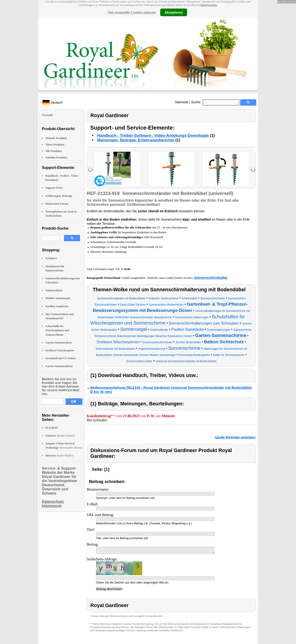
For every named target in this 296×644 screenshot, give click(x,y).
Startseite (182, 102)
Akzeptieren (174, 12)
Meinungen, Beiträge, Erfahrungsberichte (136, 140)
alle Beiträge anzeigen (237, 437)
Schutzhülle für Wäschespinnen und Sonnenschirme (57, 330)
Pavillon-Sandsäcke (57, 306)
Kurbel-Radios (59, 456)
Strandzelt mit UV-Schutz (61, 358)
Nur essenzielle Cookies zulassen (132, 12)
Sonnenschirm (54, 290)
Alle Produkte (54, 151)
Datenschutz (209, 5)
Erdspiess (51, 258)
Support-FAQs (54, 188)
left (90, 170)
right (253, 170)
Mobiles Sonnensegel (58, 298)
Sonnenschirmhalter (211, 278)
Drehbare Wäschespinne (60, 350)
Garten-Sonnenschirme (59, 366)
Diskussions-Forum (57, 204)
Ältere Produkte (55, 145)
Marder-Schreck (60, 436)
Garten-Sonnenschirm (59, 343)
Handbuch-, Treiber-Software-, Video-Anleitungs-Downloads (153, 135)
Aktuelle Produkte (56, 138)
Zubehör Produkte (56, 158)
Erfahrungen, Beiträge (59, 196)
